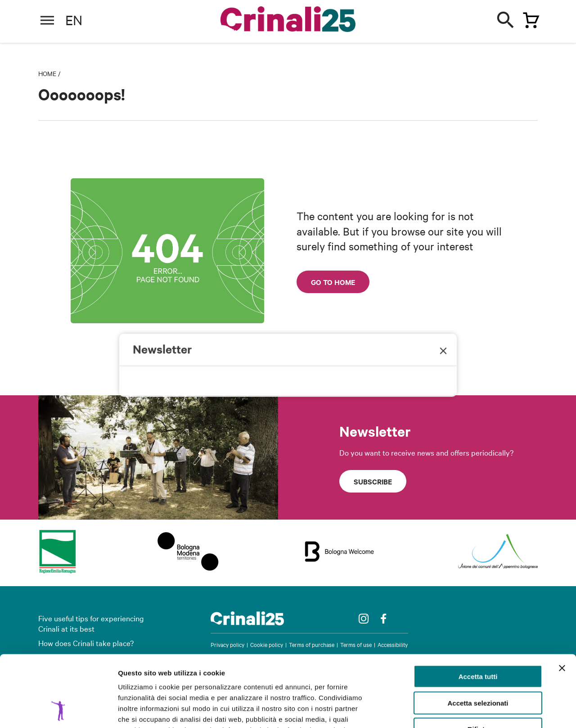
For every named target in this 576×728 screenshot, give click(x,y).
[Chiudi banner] (562, 601)
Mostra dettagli (473, 710)
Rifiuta (478, 662)
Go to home (333, 282)
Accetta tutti (478, 609)
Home (47, 73)
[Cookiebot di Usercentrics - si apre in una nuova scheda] (58, 710)
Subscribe (373, 481)
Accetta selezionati (478, 636)
